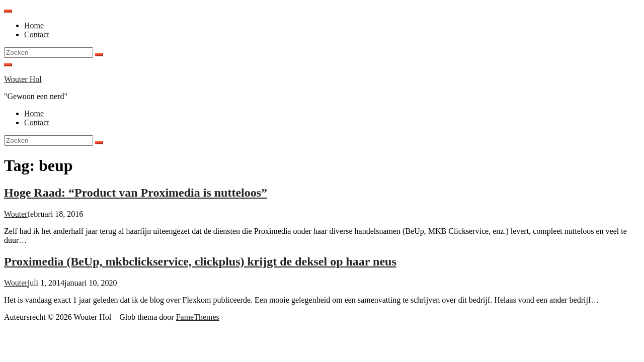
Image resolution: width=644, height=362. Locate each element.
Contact (37, 34)
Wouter (16, 214)
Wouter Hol (23, 79)
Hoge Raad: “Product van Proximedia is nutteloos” (136, 193)
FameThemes (198, 317)
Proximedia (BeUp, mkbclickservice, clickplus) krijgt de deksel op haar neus (200, 261)
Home (34, 25)
